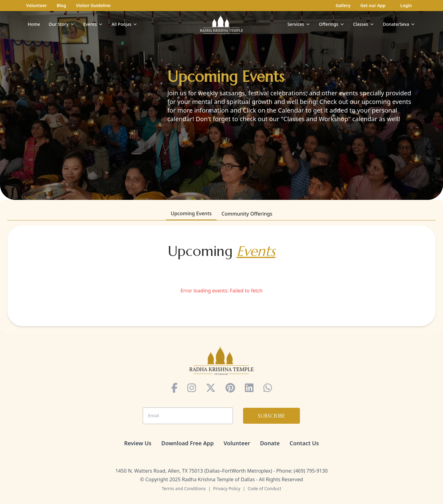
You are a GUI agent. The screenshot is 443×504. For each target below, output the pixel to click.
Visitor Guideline (93, 5)
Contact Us (304, 443)
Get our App (373, 5)
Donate (270, 443)
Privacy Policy (227, 488)
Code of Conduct (264, 488)
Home (34, 24)
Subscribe (271, 416)
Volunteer (36, 5)
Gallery (343, 5)
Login (406, 5)
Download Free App (188, 443)
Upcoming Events (191, 213)
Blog (61, 5)
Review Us (138, 443)
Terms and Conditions (184, 488)
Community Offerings (247, 214)
